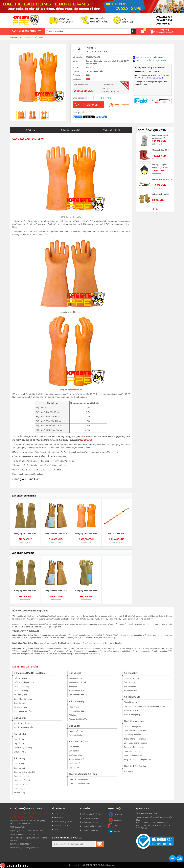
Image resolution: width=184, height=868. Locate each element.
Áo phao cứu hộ (21, 707)
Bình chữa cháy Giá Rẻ (91, 818)
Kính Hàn (73, 687)
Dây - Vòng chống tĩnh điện (135, 743)
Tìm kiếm (134, 31)
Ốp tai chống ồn (76, 735)
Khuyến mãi (58, 818)
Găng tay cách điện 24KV (56, 533)
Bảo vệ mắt (75, 673)
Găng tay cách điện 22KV (86, 591)
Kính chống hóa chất (78, 682)
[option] (21, 115)
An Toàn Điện (131, 673)
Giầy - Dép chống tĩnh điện (135, 731)
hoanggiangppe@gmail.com (27, 848)
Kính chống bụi (75, 678)
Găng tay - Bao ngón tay (134, 747)
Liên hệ (57, 830)
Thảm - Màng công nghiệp (135, 739)
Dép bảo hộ (19, 743)
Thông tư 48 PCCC (132, 710)
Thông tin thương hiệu (71, 130)
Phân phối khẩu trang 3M (91, 826)
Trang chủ (14, 37)
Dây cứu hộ (74, 767)
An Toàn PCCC (132, 697)
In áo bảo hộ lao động (23, 711)
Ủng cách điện (130, 682)
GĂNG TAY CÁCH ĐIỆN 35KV (28, 139)
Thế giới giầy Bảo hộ (90, 822)
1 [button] (154, 209)
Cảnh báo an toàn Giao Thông (82, 779)
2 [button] (157, 209)
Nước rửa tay (20, 793)
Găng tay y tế (19, 789)
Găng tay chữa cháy (161, 194)
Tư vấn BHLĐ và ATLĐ (62, 826)
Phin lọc (72, 715)
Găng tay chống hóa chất (24, 772)
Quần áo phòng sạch (133, 726)
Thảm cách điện (131, 691)
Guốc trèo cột (75, 763)
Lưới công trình (75, 755)
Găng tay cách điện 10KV (25, 533)
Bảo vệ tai (74, 726)
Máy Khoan (129, 771)
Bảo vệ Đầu (20, 718)
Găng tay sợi (19, 764)
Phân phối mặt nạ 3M (90, 830)
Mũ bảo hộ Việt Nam (22, 723)
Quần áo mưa (20, 703)
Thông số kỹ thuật (111, 130)
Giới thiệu (30, 130)
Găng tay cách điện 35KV (33, 37)
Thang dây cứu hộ (77, 759)
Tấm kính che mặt (76, 691)
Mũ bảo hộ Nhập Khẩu (23, 727)
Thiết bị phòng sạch (135, 721)
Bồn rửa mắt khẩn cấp (78, 695)
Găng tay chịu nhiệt (22, 776)
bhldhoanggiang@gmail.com (28, 834)
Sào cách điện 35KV (117, 533)
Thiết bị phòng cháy (132, 715)
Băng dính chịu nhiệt (132, 751)
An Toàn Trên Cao (78, 742)
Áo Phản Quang (21, 695)
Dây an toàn (74, 747)
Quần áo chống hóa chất (24, 682)
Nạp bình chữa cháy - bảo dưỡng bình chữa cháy (144, 706)
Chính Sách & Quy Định (63, 822)
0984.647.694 (164, 20)
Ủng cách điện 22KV (161, 150)
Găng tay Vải (19, 768)
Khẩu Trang (74, 707)
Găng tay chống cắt (22, 780)
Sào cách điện (130, 687)
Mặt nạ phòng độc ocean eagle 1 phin (160, 166)
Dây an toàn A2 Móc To (162, 179)
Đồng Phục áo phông (23, 699)
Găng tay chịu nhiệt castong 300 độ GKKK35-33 (160, 138)
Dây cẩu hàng (75, 751)
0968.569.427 (164, 24)
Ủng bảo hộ (19, 739)
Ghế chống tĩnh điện (132, 735)
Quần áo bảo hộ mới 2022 (92, 814)
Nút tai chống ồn (76, 731)
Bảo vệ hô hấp (77, 702)
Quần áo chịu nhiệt (22, 687)
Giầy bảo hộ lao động (23, 748)
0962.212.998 (164, 17)
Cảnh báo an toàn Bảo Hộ (80, 784)
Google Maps (59, 814)
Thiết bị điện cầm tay (135, 766)
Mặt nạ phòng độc (76, 711)
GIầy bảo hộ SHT (21, 752)
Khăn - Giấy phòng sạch (134, 755)
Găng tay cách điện (132, 678)
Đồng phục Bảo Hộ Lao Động (29, 673)
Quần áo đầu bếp (21, 691)
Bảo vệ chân (21, 734)
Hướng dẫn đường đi (155, 78)
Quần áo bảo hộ (21, 678)
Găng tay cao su (21, 784)
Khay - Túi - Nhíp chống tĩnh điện (138, 759)
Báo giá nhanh (119, 105)
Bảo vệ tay (20, 758)
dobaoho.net (86, 440)
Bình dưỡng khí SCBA (78, 719)
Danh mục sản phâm (26, 32)
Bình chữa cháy (130, 702)
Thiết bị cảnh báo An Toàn (83, 774)
